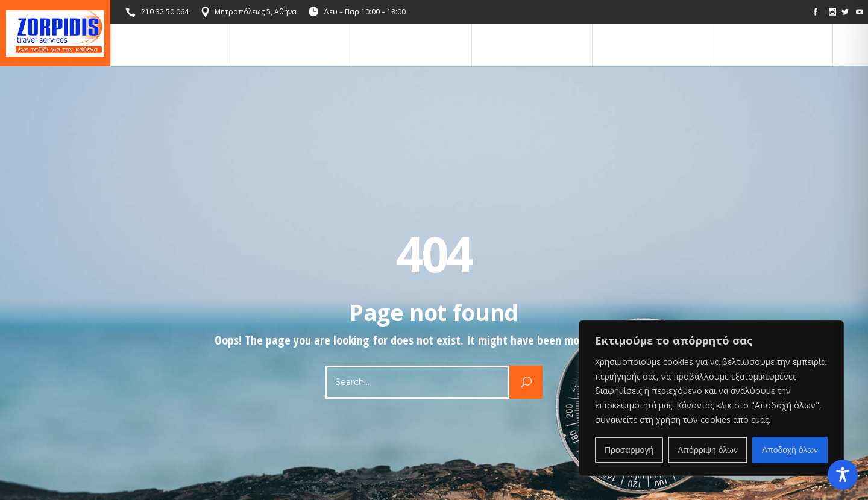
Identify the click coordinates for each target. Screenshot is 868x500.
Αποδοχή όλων (790, 450)
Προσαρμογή (629, 450)
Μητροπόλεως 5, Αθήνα (256, 12)
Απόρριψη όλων (708, 450)
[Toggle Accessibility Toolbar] (843, 475)
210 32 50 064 (165, 12)
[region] (711, 398)
